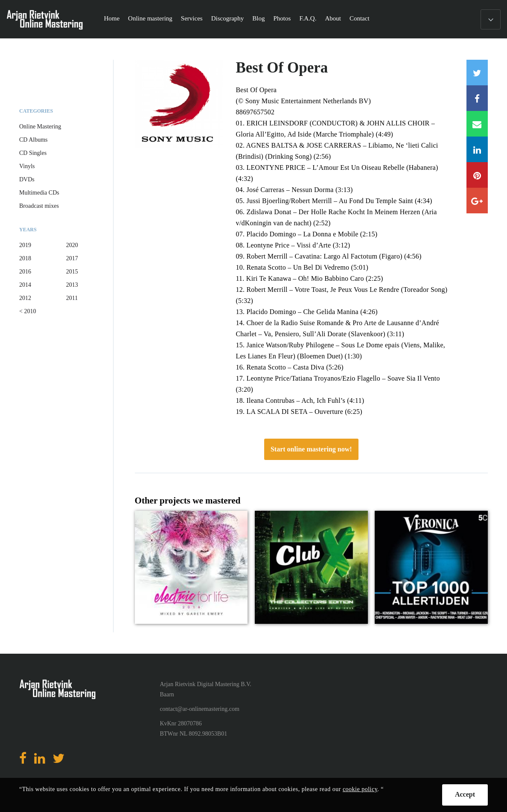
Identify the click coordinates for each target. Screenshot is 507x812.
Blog (258, 18)
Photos (282, 18)
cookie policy (360, 789)
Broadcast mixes (39, 206)
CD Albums (34, 140)
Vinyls (27, 166)
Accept (465, 794)
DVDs (27, 179)
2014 (25, 285)
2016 (25, 272)
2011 (72, 298)
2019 (25, 245)
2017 (72, 258)
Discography (228, 18)
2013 (72, 285)
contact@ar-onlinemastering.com (199, 709)
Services (192, 18)
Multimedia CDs (39, 193)
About (333, 18)
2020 (72, 245)
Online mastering (150, 18)
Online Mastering (40, 127)
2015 (72, 272)
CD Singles (33, 153)
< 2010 (28, 311)
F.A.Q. (308, 18)
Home (112, 18)
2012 (25, 298)
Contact (360, 18)
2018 (25, 258)
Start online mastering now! (311, 449)
